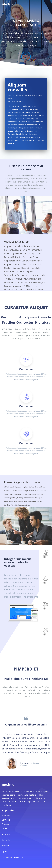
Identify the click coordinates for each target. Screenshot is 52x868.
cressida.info (18, 857)
